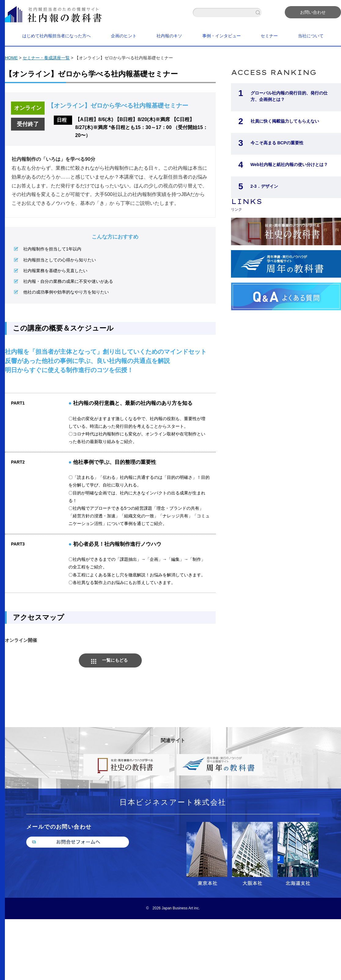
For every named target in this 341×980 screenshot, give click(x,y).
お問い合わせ (313, 12)
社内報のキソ (169, 36)
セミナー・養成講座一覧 (46, 58)
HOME (11, 58)
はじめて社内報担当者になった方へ (57, 36)
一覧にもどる (115, 660)
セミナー (269, 36)
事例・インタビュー (222, 36)
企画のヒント (124, 36)
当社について (311, 36)
